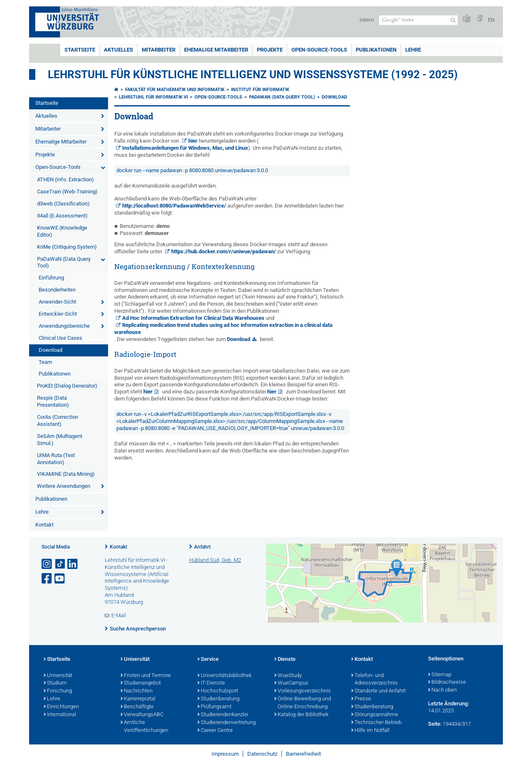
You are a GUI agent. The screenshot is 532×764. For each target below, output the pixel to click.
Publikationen (376, 50)
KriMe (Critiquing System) (67, 247)
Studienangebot (141, 683)
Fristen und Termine (146, 676)
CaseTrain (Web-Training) (67, 192)
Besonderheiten (57, 290)
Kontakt (44, 525)
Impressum (225, 754)
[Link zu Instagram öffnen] (47, 564)
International (60, 715)
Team (45, 362)
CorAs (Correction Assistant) (58, 420)
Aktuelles (118, 50)
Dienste (285, 660)
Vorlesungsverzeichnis (303, 691)
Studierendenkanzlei (223, 715)
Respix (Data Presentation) (53, 401)
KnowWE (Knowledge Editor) (62, 231)
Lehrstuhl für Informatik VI (153, 97)
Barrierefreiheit (303, 754)
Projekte (270, 50)
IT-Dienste (211, 683)
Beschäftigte (137, 707)
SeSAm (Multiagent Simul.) (60, 440)
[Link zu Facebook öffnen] (47, 579)
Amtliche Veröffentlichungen (144, 727)
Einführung (51, 278)
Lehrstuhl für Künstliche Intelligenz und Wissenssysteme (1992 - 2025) (253, 74)
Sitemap (440, 675)
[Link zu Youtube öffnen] (60, 579)
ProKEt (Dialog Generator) (67, 386)
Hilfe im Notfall (370, 731)
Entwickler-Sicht (58, 314)
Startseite (80, 50)
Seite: (435, 724)
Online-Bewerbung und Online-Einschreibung (303, 703)
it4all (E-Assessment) (62, 216)
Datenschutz (262, 754)
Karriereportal (138, 699)
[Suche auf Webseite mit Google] (418, 20)
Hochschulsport (218, 691)
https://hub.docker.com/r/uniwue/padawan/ (224, 251)
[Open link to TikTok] (60, 564)
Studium (55, 683)
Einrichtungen (61, 707)
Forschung (58, 691)
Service (208, 660)
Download (50, 350)
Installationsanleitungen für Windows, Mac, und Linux (185, 148)
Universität (58, 676)
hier (193, 141)
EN (491, 20)
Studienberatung (218, 699)
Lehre (413, 50)
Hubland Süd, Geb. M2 (215, 560)
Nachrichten (137, 691)
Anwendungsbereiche (64, 326)
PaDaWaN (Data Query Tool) (64, 262)
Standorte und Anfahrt (378, 691)
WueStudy (288, 676)
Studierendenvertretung (227, 723)
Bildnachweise (447, 682)
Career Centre (215, 731)
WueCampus (291, 683)
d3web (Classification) (63, 204)
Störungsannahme (375, 715)
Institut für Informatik (260, 90)
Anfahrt (202, 547)
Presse (361, 699)
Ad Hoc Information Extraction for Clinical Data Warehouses (193, 318)
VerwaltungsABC (142, 715)
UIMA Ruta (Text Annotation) (56, 459)
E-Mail (119, 615)
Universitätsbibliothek (224, 676)
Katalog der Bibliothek (301, 715)
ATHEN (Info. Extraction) (65, 179)
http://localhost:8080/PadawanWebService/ (174, 206)
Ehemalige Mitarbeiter (216, 50)
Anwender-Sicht (57, 302)
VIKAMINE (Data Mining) (66, 474)
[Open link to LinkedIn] (73, 564)
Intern (367, 20)
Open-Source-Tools (319, 50)
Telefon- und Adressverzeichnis (374, 680)
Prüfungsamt (214, 707)
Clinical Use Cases (60, 338)
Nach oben (442, 690)
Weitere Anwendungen (64, 486)
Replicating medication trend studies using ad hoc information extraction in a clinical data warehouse (223, 329)
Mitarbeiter (159, 50)
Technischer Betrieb (376, 723)
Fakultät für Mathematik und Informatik (175, 90)
